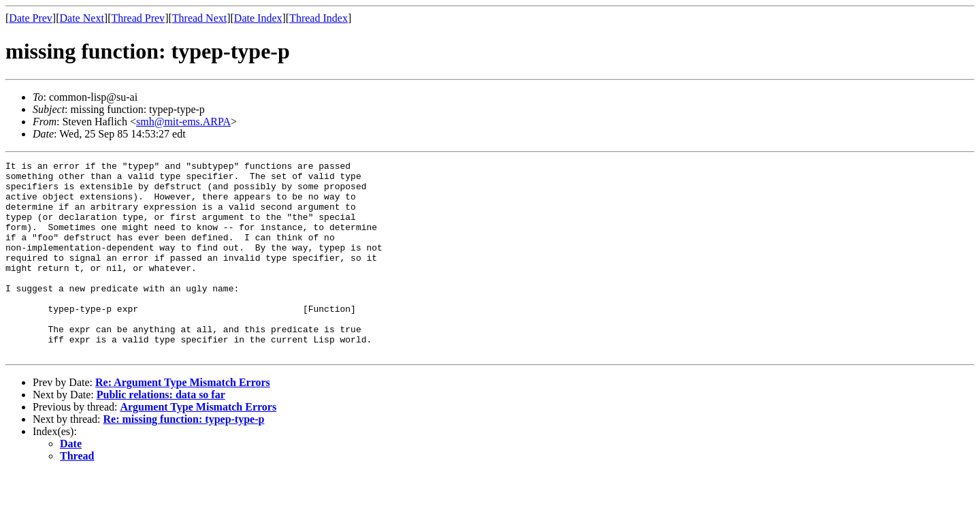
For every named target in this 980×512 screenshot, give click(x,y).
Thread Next (199, 18)
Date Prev (31, 18)
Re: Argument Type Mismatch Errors (183, 421)
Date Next (82, 18)
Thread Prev (138, 18)
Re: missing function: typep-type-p (184, 458)
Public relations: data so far (161, 433)
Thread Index (318, 18)
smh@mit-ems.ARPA (183, 122)
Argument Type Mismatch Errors (198, 446)
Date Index (258, 18)
